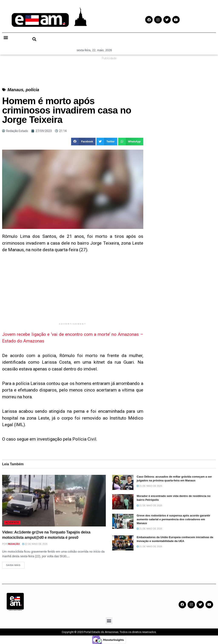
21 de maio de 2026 (149, 486)
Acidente (12, 522)
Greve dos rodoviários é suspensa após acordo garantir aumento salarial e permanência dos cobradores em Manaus (173, 519)
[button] (6, 38)
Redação (14, 544)
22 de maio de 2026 (35, 544)
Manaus (15, 90)
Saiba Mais (13, 565)
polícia (32, 90)
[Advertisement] (73, 291)
